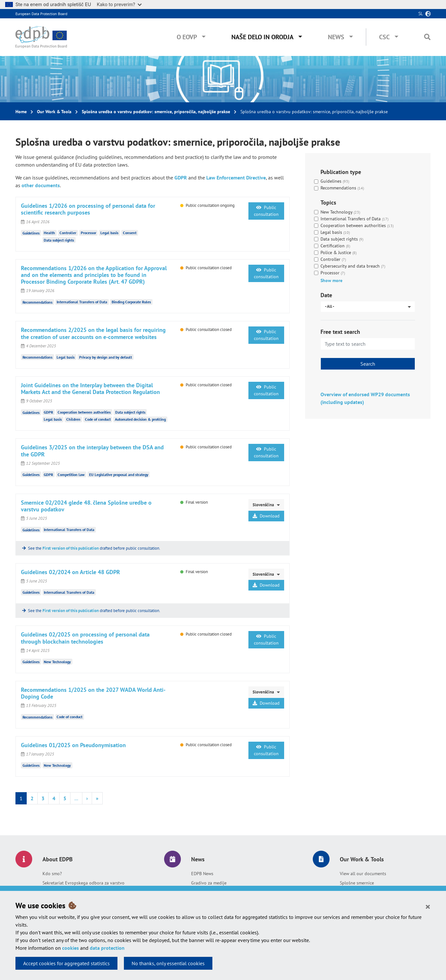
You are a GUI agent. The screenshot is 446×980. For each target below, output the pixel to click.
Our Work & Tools (54, 112)
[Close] (428, 906)
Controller (68, 233)
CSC (384, 37)
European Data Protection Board (41, 14)
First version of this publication (71, 548)
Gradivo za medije (209, 883)
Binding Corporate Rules (131, 302)
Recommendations (37, 302)
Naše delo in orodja (262, 37)
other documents (41, 185)
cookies (70, 948)
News (336, 37)
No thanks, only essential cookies (168, 963)
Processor (88, 233)
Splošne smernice (357, 883)
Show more (331, 280)
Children (73, 419)
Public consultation (266, 211)
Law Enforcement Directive (236, 178)
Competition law (71, 475)
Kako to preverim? (119, 4)
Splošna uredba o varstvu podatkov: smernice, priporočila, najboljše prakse (156, 112)
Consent (130, 233)
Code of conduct (98, 419)
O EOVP (187, 37)
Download (266, 516)
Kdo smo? (52, 874)
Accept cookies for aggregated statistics (66, 963)
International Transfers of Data (82, 302)
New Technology (57, 662)
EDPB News (202, 874)
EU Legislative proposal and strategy (119, 475)
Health (49, 233)
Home (21, 112)
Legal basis (109, 233)
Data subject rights (59, 240)
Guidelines (31, 233)
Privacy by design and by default (106, 357)
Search (368, 364)
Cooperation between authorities (84, 412)
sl (421, 14)
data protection (107, 948)
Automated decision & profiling (140, 419)
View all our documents (363, 874)
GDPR (181, 178)
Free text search (340, 332)
